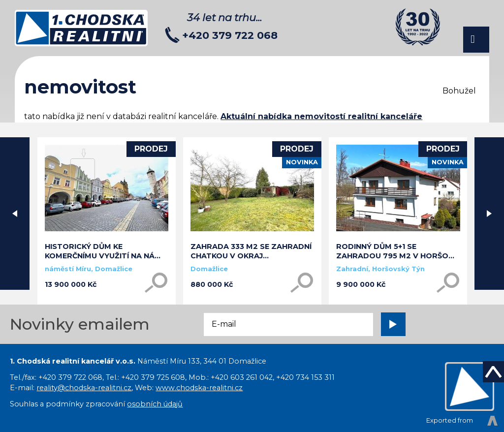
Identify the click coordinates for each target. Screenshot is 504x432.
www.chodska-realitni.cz (199, 388)
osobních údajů (155, 404)
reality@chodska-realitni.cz (84, 388)
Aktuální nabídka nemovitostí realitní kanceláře (321, 116)
